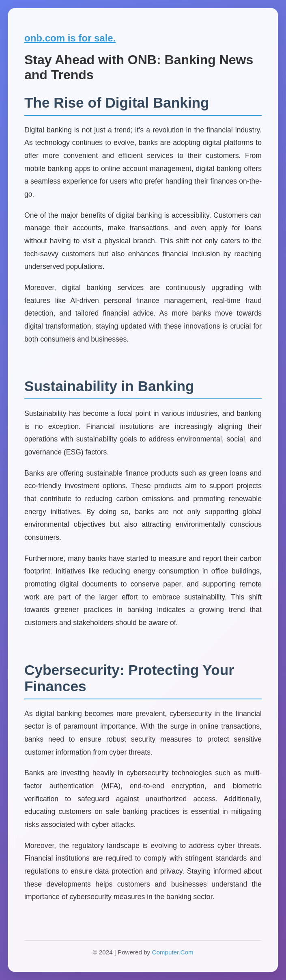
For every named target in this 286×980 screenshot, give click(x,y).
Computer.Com (172, 952)
